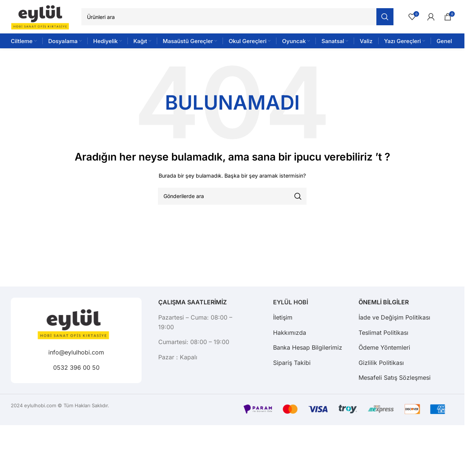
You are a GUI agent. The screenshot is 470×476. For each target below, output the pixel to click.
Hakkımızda (290, 333)
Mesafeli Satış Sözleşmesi (395, 378)
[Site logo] (42, 16)
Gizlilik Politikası (381, 363)
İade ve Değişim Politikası (394, 317)
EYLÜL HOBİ (291, 302)
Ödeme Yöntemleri (384, 347)
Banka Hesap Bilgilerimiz (308, 347)
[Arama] (237, 17)
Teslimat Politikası (383, 333)
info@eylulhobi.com (76, 352)
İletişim (283, 317)
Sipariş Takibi (292, 363)
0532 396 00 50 (76, 367)
